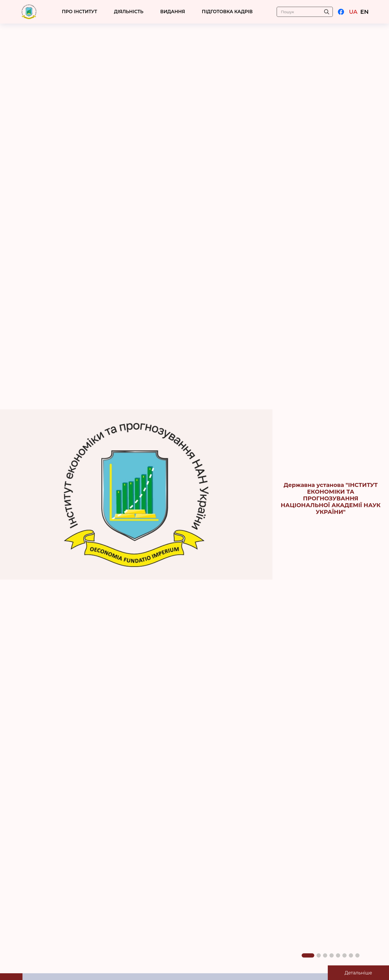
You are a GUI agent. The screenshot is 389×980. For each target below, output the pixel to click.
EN (365, 12)
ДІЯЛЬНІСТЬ (129, 12)
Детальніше (358, 973)
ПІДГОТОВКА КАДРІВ (227, 12)
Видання (173, 12)
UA (353, 12)
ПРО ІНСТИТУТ (79, 12)
